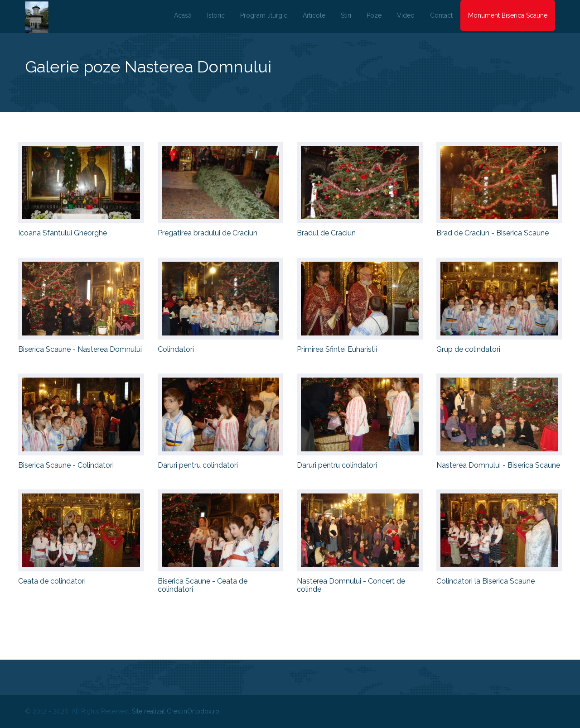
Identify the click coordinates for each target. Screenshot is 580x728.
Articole (314, 15)
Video (406, 15)
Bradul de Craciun (326, 233)
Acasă (183, 15)
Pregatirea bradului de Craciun (208, 233)
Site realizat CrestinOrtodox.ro (176, 711)
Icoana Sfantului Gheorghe (63, 233)
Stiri (346, 15)
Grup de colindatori (468, 349)
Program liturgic (264, 15)
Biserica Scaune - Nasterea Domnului (80, 349)
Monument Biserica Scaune (508, 15)
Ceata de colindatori (52, 581)
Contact (441, 15)
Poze (374, 15)
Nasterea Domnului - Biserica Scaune (498, 465)
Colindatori (176, 349)
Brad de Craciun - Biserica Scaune (493, 233)
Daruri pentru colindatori (198, 465)
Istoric (216, 15)
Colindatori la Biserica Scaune (486, 581)
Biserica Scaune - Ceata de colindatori (203, 585)
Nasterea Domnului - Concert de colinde (351, 585)
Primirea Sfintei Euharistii (337, 349)
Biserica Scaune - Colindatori (66, 465)
